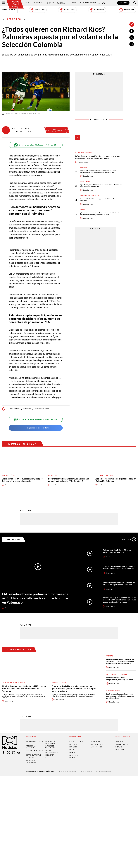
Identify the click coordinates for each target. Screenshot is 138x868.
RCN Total (73, 744)
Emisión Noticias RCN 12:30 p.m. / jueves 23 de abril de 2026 (117, 551)
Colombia (29, 3)
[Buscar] (135, 3)
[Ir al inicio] (15, 4)
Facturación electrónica (50, 743)
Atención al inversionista (31, 761)
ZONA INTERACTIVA (122, 744)
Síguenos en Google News (36, 428)
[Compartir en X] (132, 38)
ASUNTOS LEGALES (97, 744)
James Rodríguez (9, 475)
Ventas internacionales (52, 752)
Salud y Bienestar (61, 3)
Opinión (93, 3)
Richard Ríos (15, 409)
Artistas (83, 167)
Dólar (83, 210)
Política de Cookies (86, 771)
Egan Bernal (85, 181)
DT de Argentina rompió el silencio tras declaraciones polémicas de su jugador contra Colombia (98, 157)
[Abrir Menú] (4, 3)
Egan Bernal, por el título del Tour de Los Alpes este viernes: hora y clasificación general (101, 186)
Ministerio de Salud (114, 691)
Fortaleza (52, 475)
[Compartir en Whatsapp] (132, 44)
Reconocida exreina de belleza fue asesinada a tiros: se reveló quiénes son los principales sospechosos (99, 172)
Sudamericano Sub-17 (84, 153)
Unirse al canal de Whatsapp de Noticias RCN (36, 145)
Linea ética (50, 755)
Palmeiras (27, 409)
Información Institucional (117, 674)
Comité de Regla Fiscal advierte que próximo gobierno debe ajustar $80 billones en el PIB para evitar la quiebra (74, 689)
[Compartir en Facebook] (132, 31)
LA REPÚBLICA (95, 742)
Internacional (40, 3)
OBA (47, 758)
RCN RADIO (73, 747)
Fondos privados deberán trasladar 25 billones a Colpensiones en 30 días (119, 584)
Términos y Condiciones (103, 771)
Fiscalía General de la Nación (14, 683)
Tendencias (84, 3)
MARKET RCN (119, 750)
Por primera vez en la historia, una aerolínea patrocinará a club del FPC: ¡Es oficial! (69, 480)
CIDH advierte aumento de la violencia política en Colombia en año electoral (119, 568)
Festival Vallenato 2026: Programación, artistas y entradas (120, 679)
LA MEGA (73, 758)
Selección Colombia (42, 409)
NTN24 (72, 742)
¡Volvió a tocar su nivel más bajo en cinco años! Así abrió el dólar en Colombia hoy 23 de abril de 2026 (101, 214)
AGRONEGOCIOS (96, 747)
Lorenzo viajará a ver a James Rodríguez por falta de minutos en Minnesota (22, 480)
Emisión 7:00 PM (97, 10)
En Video (13, 540)
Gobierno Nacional (59, 683)
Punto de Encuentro (102, 3)
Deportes (14, 19)
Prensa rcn (30, 758)
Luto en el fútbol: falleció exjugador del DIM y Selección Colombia (99, 200)
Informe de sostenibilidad (51, 747)
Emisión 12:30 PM (67, 10)
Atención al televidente (31, 747)
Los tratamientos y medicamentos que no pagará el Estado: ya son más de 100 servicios (120, 696)
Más (129, 540)
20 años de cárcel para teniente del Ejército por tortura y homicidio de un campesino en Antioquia (24, 689)
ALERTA (72, 753)
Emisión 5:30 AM (38, 10)
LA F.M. (72, 750)
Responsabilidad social (35, 742)
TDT (81, 742)
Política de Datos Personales (67, 771)
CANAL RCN (123, 3)
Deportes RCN (50, 3)
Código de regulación (35, 751)
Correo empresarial (34, 755)
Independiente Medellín (90, 196)
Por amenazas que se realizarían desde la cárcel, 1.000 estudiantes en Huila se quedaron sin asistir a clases (119, 600)
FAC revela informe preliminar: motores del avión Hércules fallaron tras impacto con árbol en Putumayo (38, 598)
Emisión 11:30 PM (127, 10)
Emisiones (9, 10)
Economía (75, 3)
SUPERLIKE (118, 747)
